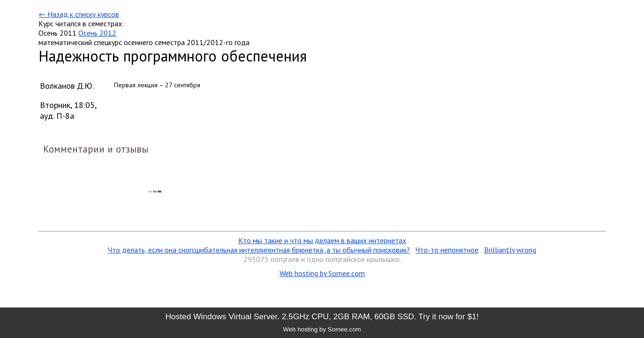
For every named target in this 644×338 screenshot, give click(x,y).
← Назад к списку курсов (79, 14)
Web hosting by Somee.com (322, 273)
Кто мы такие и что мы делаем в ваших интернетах (322, 240)
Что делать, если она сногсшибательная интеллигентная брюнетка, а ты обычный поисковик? (259, 250)
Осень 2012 (97, 33)
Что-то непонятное (447, 250)
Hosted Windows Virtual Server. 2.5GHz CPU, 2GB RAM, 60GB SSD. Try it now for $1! (322, 316)
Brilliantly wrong (510, 250)
